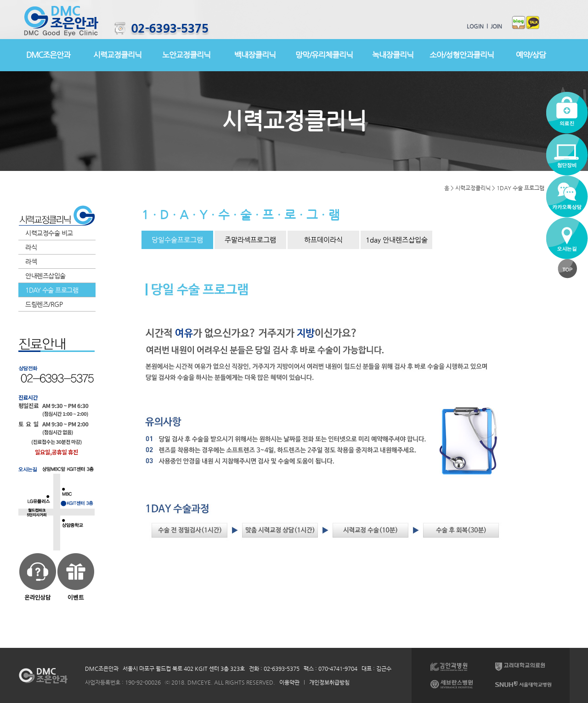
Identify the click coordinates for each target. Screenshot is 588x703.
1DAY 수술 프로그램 (52, 290)
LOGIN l (477, 26)
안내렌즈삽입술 (45, 276)
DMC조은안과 (48, 55)
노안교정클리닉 (186, 55)
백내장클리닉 (255, 55)
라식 (31, 247)
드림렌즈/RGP (44, 304)
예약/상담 (531, 55)
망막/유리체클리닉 (324, 55)
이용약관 (289, 682)
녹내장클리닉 (393, 55)
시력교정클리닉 (117, 55)
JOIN (495, 26)
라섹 (31, 261)
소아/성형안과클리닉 (462, 55)
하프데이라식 (323, 240)
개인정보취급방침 (329, 682)
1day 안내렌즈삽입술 (397, 240)
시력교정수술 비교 (49, 233)
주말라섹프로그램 (250, 240)
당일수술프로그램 (177, 240)
